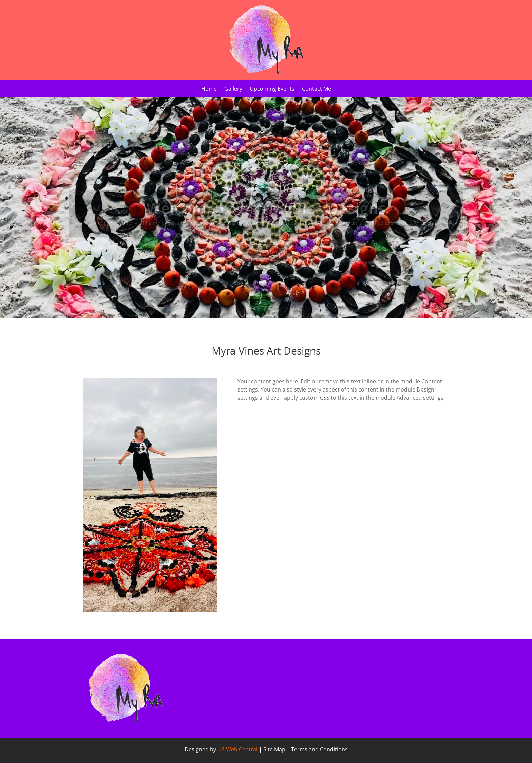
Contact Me (317, 89)
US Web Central (237, 749)
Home (209, 89)
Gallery (233, 89)
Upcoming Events (272, 89)
